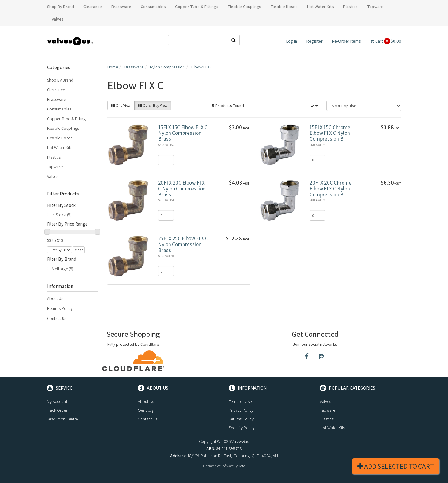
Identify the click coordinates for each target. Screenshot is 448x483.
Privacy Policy (241, 410)
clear (79, 250)
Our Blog (146, 410)
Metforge (63, 269)
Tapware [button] (375, 7)
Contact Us (57, 318)
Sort (314, 106)
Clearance (56, 90)
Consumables (59, 109)
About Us (55, 298)
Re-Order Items (346, 41)
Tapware (55, 167)
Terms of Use (240, 401)
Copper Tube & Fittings (67, 119)
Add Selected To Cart (396, 466)
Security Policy (242, 428)
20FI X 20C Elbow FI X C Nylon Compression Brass (182, 188)
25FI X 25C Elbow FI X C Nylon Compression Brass (183, 244)
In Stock (62, 215)
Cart (386, 41)
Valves (53, 176)
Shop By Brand (60, 80)
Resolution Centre (62, 419)
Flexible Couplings (63, 128)
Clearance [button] (93, 7)
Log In (292, 41)
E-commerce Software (218, 466)
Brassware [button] (121, 7)
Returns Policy (60, 308)
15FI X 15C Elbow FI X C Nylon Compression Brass (183, 133)
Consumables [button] (153, 7)
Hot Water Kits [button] (320, 7)
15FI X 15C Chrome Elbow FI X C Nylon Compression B (330, 133)
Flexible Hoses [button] (284, 7)
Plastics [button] (350, 7)
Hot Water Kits (60, 148)
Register (315, 41)
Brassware (56, 99)
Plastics (54, 157)
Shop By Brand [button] (61, 7)
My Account (57, 401)
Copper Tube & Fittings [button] (197, 7)
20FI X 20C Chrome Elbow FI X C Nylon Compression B (331, 188)
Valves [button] (58, 19)
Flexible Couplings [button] (245, 7)
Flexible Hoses (60, 138)
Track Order (57, 410)
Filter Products (63, 194)
